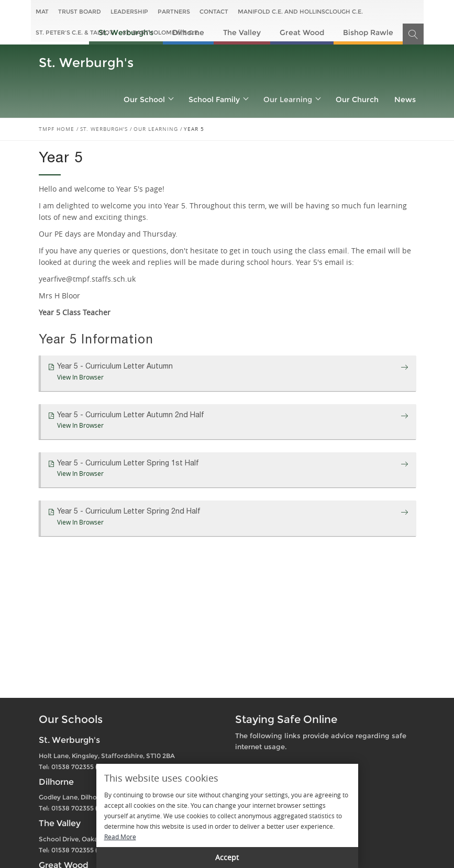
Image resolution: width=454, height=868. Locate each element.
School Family (218, 99)
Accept (227, 857)
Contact (214, 12)
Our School (148, 99)
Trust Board (80, 12)
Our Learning (292, 99)
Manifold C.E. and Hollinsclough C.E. (300, 12)
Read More (120, 837)
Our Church (357, 99)
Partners (174, 12)
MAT (42, 12)
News (405, 99)
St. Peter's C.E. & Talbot (74, 32)
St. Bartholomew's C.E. (161, 32)
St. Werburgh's (86, 63)
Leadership (129, 12)
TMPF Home (57, 129)
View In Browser (80, 377)
